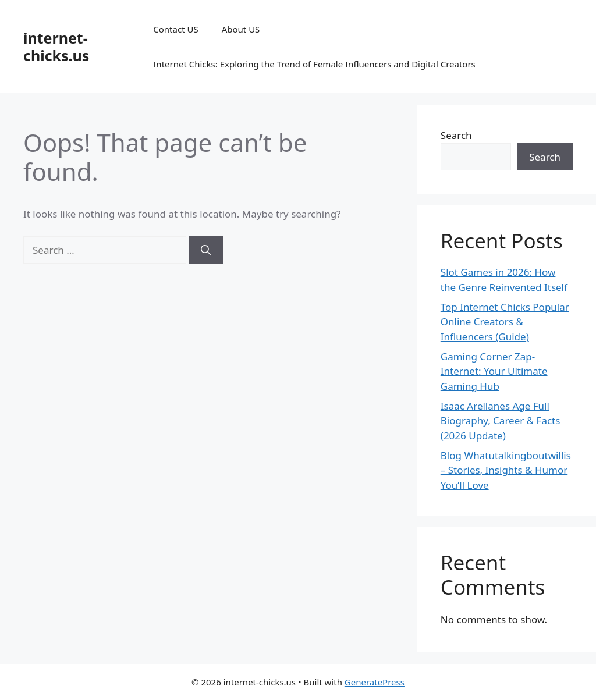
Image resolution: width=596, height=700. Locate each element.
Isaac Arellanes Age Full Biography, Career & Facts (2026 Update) (501, 421)
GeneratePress (375, 682)
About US (241, 29)
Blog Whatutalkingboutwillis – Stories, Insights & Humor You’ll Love (506, 470)
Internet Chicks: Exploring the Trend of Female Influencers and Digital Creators (314, 64)
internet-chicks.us (56, 47)
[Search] (206, 250)
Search (456, 135)
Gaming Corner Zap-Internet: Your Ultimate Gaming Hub (494, 371)
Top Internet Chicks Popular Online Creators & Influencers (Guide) (505, 322)
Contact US (175, 29)
